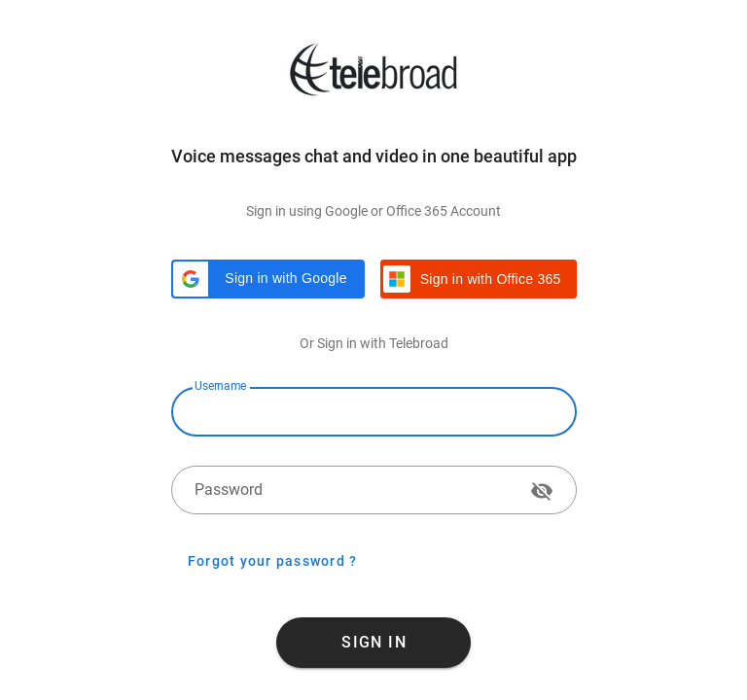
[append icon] (542, 491)
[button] (268, 279)
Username (220, 386)
